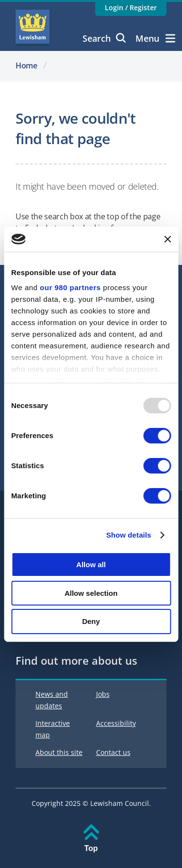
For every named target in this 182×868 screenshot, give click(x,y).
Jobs (103, 694)
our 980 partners (70, 287)
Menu (155, 38)
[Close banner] (167, 239)
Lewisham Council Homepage (33, 27)
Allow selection (91, 593)
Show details (129, 535)
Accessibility (116, 723)
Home (26, 66)
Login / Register (131, 8)
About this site (59, 752)
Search (104, 38)
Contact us (113, 752)
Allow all (91, 565)
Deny (91, 621)
